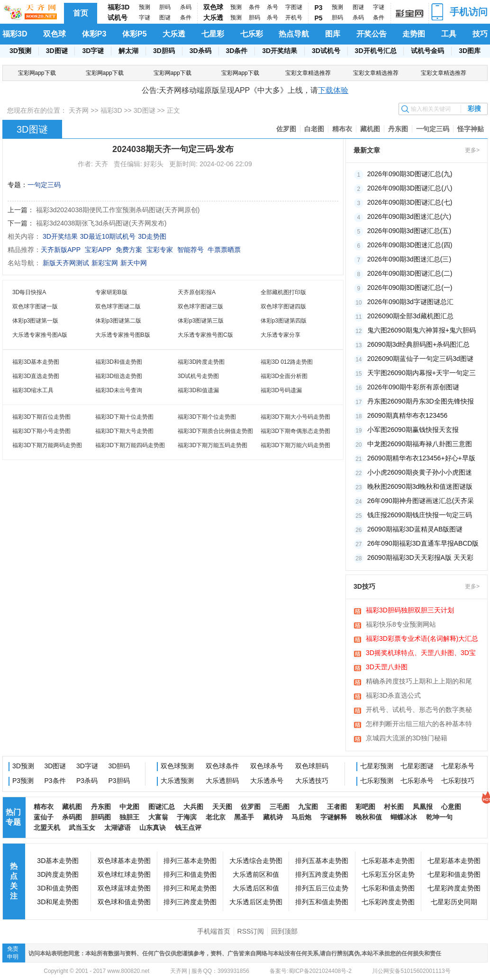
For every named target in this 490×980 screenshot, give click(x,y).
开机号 (294, 18)
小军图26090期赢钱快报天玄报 (413, 430)
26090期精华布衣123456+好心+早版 (421, 458)
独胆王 (129, 817)
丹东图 (398, 129)
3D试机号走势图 (198, 376)
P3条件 (55, 781)
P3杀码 (87, 781)
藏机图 (370, 129)
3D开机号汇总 (376, 51)
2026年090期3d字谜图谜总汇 (410, 302)
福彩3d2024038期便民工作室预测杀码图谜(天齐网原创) (118, 210)
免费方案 (129, 250)
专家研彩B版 (111, 292)
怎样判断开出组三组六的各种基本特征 (419, 725)
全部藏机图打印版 (283, 292)
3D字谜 (93, 51)
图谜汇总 (162, 807)
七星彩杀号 (458, 766)
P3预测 (23, 781)
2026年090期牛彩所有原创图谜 (413, 387)
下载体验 (333, 90)
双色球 (213, 7)
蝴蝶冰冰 (404, 817)
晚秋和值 (369, 817)
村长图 (394, 807)
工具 (449, 34)
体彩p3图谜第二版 (118, 321)
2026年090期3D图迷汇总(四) (410, 245)
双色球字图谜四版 (283, 306)
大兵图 (193, 807)
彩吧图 (365, 807)
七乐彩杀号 (417, 781)
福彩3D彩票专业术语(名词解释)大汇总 (422, 638)
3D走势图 (152, 236)
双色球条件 (222, 766)
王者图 (337, 807)
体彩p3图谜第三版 (201, 321)
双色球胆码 (312, 766)
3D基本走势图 (58, 861)
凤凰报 (423, 807)
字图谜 (294, 7)
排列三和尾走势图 (190, 888)
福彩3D (118, 7)
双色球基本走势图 (124, 861)
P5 (319, 18)
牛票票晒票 (224, 250)
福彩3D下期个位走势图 (207, 417)
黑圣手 (244, 817)
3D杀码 (200, 51)
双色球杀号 (267, 766)
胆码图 (101, 817)
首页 (81, 13)
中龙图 (129, 807)
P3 (319, 8)
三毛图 (280, 807)
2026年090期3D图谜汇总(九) (410, 174)
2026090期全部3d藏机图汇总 (410, 316)
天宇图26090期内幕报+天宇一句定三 (422, 373)
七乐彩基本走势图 (388, 861)
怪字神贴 (471, 129)
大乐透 (213, 18)
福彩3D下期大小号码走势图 (295, 417)
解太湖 (128, 51)
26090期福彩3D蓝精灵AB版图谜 (415, 529)
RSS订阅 (251, 931)
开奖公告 (372, 34)
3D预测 (20, 51)
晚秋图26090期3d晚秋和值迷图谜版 (420, 486)
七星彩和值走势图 (454, 874)
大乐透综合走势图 (256, 861)
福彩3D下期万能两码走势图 (47, 445)
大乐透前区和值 (256, 874)
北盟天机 (47, 827)
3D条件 (236, 51)
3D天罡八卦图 (387, 667)
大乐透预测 (177, 781)
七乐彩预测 (377, 781)
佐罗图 (286, 129)
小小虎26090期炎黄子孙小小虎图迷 (420, 472)
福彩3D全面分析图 (284, 376)
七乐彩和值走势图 (388, 888)
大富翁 (158, 817)
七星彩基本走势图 (454, 861)
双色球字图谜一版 (35, 306)
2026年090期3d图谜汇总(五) (409, 231)
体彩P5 (135, 34)
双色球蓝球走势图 (124, 888)
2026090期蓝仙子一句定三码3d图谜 (420, 359)
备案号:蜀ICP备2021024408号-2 (311, 971)
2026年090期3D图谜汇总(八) (410, 188)
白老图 (314, 129)
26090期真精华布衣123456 (408, 415)
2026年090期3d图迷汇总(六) (409, 216)
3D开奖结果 (280, 51)
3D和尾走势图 (58, 902)
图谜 (165, 18)
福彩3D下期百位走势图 (41, 417)
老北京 (216, 817)
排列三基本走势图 (190, 861)
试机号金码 (427, 51)
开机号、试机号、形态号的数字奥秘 (419, 710)
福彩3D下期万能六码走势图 (295, 445)
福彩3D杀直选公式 (393, 695)
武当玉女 (82, 827)
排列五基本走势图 (322, 861)
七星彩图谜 (417, 766)
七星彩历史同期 (454, 902)
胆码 (165, 7)
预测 (145, 7)
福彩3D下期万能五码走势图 (213, 445)
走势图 (414, 34)
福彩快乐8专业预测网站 (401, 624)
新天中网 (134, 263)
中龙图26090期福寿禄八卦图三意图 (420, 444)
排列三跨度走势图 (190, 902)
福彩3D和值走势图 (119, 362)
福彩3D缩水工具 (33, 390)
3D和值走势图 (58, 888)
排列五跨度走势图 (322, 874)
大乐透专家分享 (281, 335)
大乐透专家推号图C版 (205, 335)
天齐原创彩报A (197, 292)
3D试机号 (326, 51)
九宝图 (308, 807)
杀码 (186, 7)
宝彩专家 (160, 250)
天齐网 (79, 110)
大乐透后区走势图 (256, 902)
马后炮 (301, 817)
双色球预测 (177, 766)
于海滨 (187, 817)
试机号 (118, 18)
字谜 (145, 18)
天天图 (222, 807)
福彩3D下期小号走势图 (41, 431)
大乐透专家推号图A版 (40, 335)
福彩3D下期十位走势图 (124, 417)
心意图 (451, 807)
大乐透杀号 (267, 781)
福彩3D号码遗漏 (281, 390)
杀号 (272, 7)
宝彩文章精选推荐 (308, 73)
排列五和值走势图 (322, 902)
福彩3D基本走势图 (36, 362)
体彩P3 (94, 34)
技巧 (480, 34)
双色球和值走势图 (124, 902)
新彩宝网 (105, 263)
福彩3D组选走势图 (119, 376)
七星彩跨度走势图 (454, 888)
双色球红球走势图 (124, 874)
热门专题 (13, 817)
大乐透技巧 (312, 781)
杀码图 (72, 817)
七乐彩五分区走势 (388, 874)
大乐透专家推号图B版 (123, 335)
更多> (472, 150)
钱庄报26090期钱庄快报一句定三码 (420, 515)
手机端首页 (214, 931)
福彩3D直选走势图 (36, 376)
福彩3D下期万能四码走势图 (130, 445)
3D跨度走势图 (58, 874)
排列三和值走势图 (190, 874)
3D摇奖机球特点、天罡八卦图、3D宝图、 (421, 654)
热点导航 (294, 34)
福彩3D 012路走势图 (287, 362)
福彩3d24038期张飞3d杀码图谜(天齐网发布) (101, 223)
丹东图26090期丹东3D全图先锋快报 (421, 401)
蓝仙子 (44, 817)
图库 (333, 34)
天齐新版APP (61, 250)
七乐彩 (252, 34)
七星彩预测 (377, 766)
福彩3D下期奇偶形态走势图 (295, 431)
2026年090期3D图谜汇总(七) (410, 202)
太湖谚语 (118, 827)
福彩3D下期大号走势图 (124, 431)
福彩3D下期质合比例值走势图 (215, 431)
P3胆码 (119, 781)
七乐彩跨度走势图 (388, 902)
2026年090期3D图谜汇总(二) (410, 273)
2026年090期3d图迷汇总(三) (409, 259)
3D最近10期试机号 (108, 236)
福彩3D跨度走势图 (201, 362)
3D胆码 (164, 51)
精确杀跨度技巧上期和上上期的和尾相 (419, 682)
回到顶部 (284, 931)
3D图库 (470, 51)
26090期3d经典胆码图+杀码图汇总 (419, 344)
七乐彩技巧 (458, 781)
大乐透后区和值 (256, 888)
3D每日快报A (29, 292)
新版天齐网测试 (66, 263)
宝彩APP (98, 250)
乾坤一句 (439, 817)
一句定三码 (433, 129)
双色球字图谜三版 (200, 306)
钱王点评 (188, 827)
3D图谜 (57, 51)
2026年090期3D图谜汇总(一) (410, 288)
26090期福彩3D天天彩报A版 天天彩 (420, 557)
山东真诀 (153, 827)
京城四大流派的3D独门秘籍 (407, 738)
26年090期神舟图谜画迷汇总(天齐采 (421, 501)
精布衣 (342, 129)
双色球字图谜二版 (118, 306)
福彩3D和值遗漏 (198, 390)
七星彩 (213, 34)
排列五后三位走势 (322, 888)
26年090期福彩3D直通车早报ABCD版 (423, 543)
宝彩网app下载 (37, 73)
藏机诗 (273, 817)
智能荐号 (191, 250)
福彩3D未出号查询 (119, 390)
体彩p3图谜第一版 (35, 321)
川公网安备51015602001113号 (411, 971)
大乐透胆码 (222, 781)
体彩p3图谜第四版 (284, 321)
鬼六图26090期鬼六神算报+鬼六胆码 (422, 330)
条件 (186, 18)
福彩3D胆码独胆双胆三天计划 (410, 610)
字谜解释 (334, 817)
